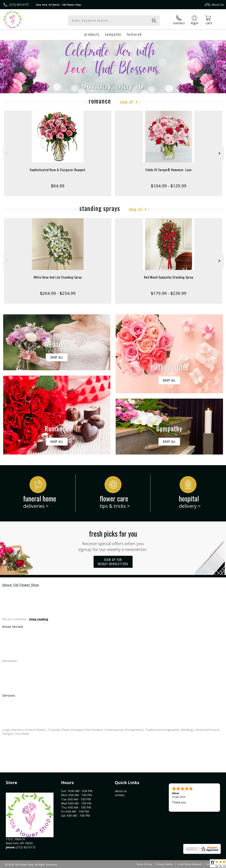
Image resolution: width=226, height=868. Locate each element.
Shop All (127, 102)
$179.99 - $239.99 (169, 293)
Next (220, 153)
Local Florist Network (190, 864)
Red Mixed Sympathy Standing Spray (169, 277)
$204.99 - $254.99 (58, 293)
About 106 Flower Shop (21, 585)
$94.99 (58, 186)
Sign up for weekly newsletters (113, 562)
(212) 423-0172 (19, 5)
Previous (6, 153)
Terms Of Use (144, 864)
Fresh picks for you (113, 540)
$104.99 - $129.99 (169, 186)
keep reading (39, 619)
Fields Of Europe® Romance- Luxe (169, 170)
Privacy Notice (165, 864)
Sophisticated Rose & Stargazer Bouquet (58, 170)
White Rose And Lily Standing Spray (58, 277)
